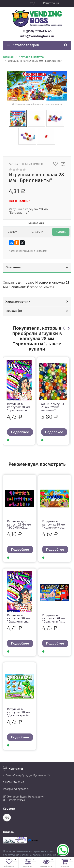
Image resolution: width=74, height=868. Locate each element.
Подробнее (20, 432)
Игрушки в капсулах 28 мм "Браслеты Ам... (54, 618)
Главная (8, 57)
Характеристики (18, 302)
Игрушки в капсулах (32, 57)
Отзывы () (14, 311)
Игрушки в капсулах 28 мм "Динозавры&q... (19, 714)
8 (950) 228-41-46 (37, 31)
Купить (61, 232)
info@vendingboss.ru (37, 36)
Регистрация (51, 3)
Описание (13, 267)
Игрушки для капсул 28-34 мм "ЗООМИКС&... (19, 524)
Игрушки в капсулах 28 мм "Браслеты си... (19, 407)
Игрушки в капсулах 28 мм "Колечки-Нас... (54, 524)
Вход (32, 3)
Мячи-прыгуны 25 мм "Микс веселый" (53, 407)
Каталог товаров (23, 45)
